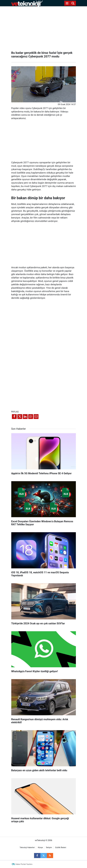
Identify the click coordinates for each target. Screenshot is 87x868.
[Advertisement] (44, 28)
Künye (40, 848)
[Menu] (67, 3)
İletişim (49, 848)
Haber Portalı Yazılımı (24, 864)
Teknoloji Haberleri (27, 848)
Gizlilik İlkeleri (61, 848)
